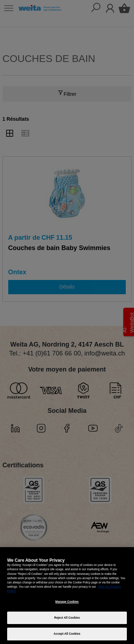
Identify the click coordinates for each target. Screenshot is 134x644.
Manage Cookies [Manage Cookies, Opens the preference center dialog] (67, 602)
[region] (67, 596)
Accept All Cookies (67, 634)
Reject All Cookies (67, 618)
